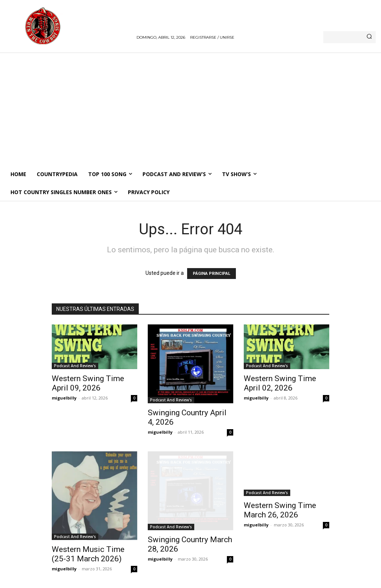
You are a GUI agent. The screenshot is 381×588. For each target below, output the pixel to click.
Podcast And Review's (75, 366)
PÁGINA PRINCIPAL (211, 274)
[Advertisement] (190, 109)
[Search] (369, 37)
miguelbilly (64, 398)
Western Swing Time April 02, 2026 (280, 383)
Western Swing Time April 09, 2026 (88, 383)
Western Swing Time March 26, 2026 (280, 510)
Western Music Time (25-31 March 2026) (88, 554)
